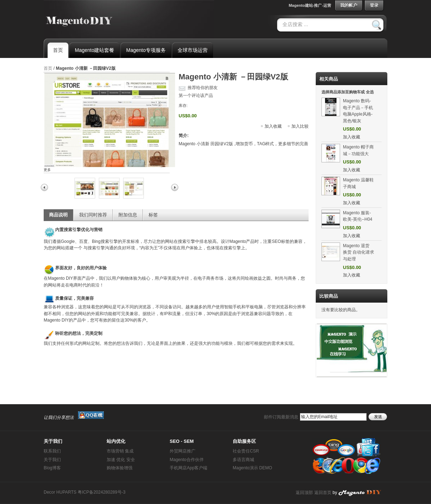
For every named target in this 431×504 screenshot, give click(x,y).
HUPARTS (66, 492)
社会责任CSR (246, 451)
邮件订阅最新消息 (281, 417)
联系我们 (52, 451)
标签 (153, 215)
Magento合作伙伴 (187, 460)
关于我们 (52, 460)
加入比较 (300, 126)
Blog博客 (52, 468)
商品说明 (58, 215)
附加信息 (128, 215)
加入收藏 (273, 126)
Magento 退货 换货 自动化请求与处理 (359, 252)
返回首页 (323, 493)
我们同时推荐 (93, 215)
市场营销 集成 (120, 451)
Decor (49, 492)
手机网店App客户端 (188, 468)
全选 (370, 92)
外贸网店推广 (183, 451)
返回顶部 (304, 493)
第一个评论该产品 (196, 96)
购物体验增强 (120, 468)
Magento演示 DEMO (252, 468)
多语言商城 (243, 460)
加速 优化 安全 (121, 460)
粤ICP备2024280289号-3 (101, 492)
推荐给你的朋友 (203, 88)
